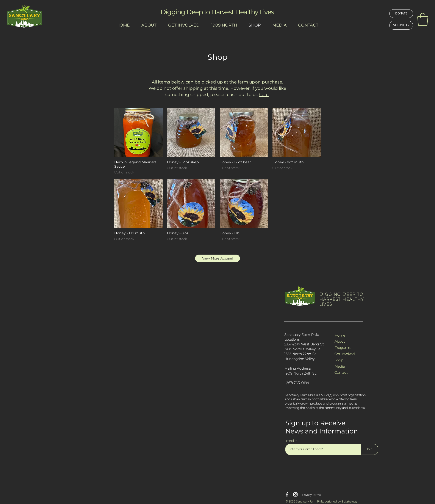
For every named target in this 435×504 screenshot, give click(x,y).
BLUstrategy (349, 501)
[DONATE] (401, 14)
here (264, 94)
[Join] (369, 449)
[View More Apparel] (217, 258)
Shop (339, 360)
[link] (423, 19)
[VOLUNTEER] (401, 25)
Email (290, 441)
